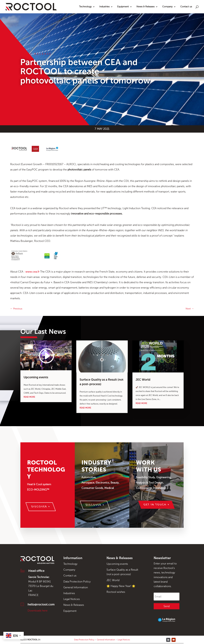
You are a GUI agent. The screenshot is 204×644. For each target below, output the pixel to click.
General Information (76, 587)
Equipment (123, 7)
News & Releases (145, 7)
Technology (85, 7)
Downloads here (38, 611)
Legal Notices (72, 599)
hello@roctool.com (41, 604)
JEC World (143, 380)
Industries (104, 7)
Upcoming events (36, 377)
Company (167, 7)
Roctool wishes (116, 592)
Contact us (186, 7)
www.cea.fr (32, 272)
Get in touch (155, 505)
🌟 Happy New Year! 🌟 (121, 586)
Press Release (36, 54)
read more (29, 397)
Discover (39, 507)
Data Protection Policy (77, 582)
